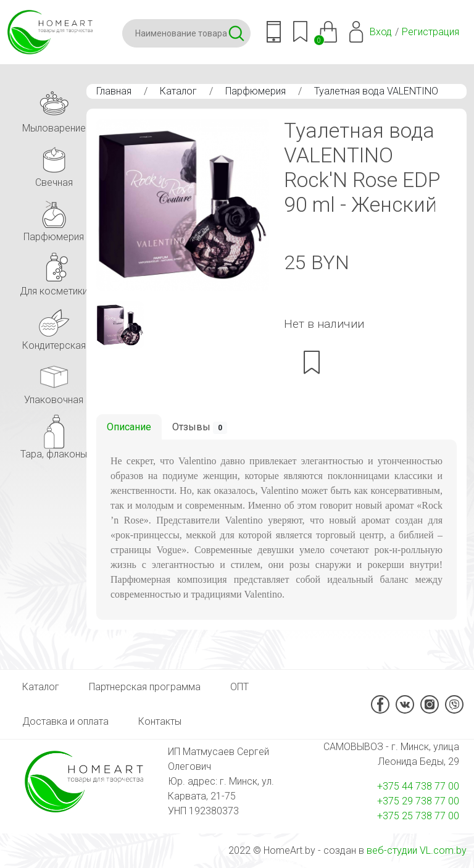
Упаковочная (54, 381)
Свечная (54, 163)
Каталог (178, 91)
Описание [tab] (129, 427)
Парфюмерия (256, 91)
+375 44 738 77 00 (418, 786)
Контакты (160, 721)
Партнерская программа (145, 687)
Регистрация (430, 32)
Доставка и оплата (65, 721)
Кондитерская (54, 326)
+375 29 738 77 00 (418, 801)
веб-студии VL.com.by (417, 850)
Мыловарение (54, 109)
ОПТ (239, 687)
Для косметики (54, 272)
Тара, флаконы (54, 435)
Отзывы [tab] (200, 428)
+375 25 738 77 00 (418, 816)
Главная (114, 91)
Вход (381, 32)
